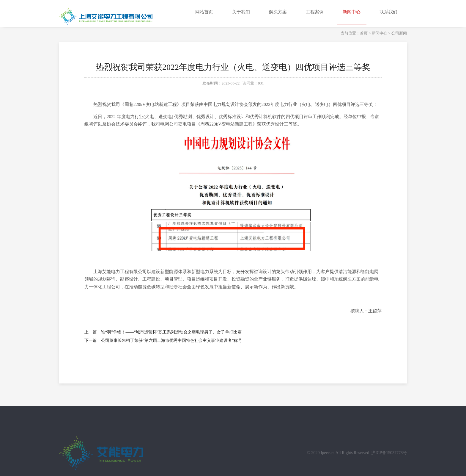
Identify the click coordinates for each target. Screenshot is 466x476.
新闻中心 (380, 33)
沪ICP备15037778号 (389, 458)
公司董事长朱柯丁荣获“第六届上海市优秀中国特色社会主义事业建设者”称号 (171, 340)
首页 (364, 33)
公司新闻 (399, 33)
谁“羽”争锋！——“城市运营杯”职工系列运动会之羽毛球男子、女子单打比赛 (171, 332)
